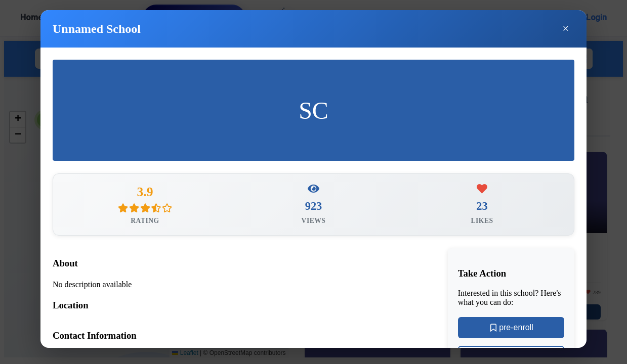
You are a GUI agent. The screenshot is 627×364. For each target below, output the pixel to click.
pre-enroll (511, 330)
